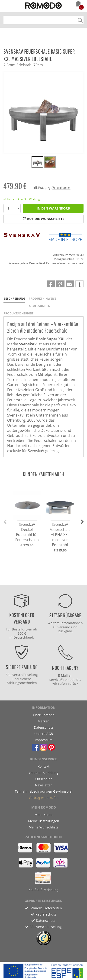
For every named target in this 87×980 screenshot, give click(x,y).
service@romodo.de (65, 680)
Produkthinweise (43, 299)
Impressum (44, 740)
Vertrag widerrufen (44, 798)
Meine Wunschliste (44, 827)
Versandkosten (61, 188)
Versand (64, 627)
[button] (78, 4)
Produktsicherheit (18, 313)
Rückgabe (65, 631)
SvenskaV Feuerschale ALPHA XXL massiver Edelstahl (60, 535)
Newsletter (43, 785)
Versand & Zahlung (44, 773)
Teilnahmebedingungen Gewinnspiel (44, 791)
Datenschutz (44, 727)
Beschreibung (14, 299)
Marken (43, 721)
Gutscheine (44, 779)
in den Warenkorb (53, 208)
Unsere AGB (44, 734)
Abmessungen (40, 306)
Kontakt (43, 766)
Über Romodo (44, 715)
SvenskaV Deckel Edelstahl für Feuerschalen (27, 532)
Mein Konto (43, 815)
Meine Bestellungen (44, 821)
